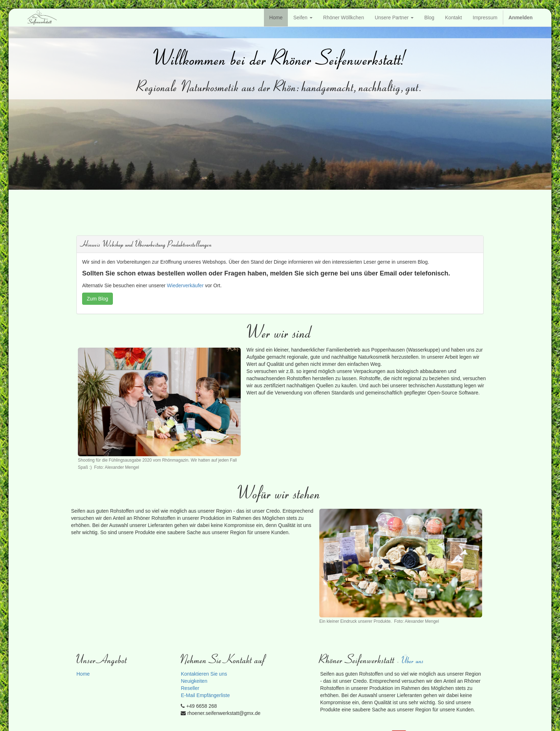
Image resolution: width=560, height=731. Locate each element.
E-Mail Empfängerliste (205, 695)
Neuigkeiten (194, 681)
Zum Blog (97, 299)
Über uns (413, 660)
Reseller (190, 688)
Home (83, 674)
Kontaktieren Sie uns (204, 674)
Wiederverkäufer (185, 285)
